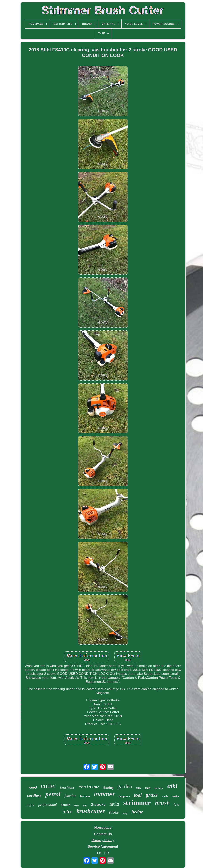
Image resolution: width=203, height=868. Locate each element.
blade (76, 806)
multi (114, 804)
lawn (148, 788)
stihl (172, 786)
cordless (34, 795)
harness (85, 796)
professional (48, 805)
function (70, 796)
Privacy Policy (103, 840)
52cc (68, 811)
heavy (125, 813)
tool (138, 795)
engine (31, 805)
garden (125, 786)
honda (165, 796)
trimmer (104, 794)
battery (159, 788)
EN (99, 853)
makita (175, 796)
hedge (137, 812)
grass (152, 795)
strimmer (137, 803)
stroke (114, 812)
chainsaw (89, 787)
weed (33, 788)
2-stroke (98, 805)
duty (85, 806)
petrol (53, 794)
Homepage (103, 828)
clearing (108, 788)
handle (65, 805)
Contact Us (103, 834)
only (139, 788)
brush (162, 803)
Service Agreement (103, 847)
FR (107, 853)
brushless (68, 788)
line (176, 805)
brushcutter (91, 811)
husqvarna (124, 796)
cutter (48, 786)
